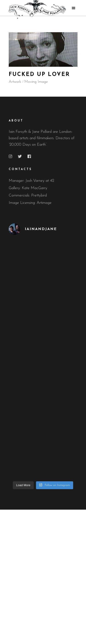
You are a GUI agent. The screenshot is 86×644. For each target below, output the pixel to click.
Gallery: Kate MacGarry (28, 188)
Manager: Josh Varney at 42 (31, 181)
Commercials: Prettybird (28, 195)
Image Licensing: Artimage (30, 203)
